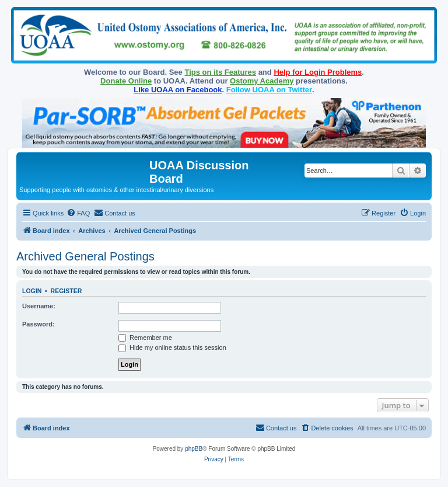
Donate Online (126, 81)
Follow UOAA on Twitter (269, 90)
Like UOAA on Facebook (178, 90)
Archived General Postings (85, 256)
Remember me (145, 338)
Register (66, 291)
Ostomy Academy (262, 81)
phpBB (194, 449)
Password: (38, 324)
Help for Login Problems (318, 72)
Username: (39, 306)
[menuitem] (78, 213)
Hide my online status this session (172, 347)
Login (32, 291)
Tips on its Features (220, 72)
